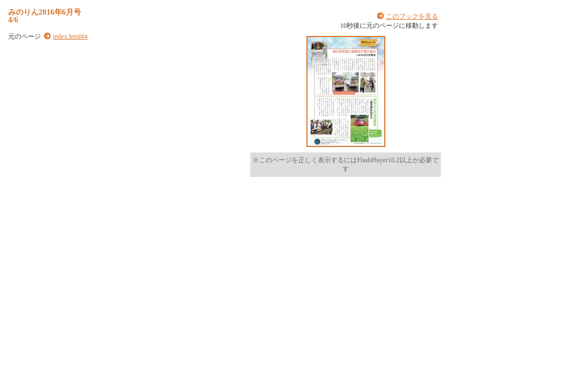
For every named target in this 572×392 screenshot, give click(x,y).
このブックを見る (412, 16)
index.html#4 (70, 36)
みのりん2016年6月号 (45, 12)
